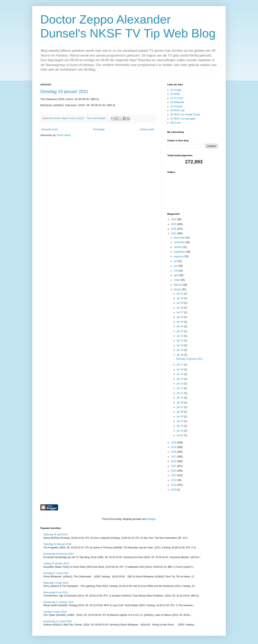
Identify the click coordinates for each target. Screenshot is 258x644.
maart (177, 280)
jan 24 (180, 326)
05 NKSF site (177, 110)
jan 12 (180, 388)
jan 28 (180, 308)
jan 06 (180, 412)
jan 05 (180, 417)
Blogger (152, 519)
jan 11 (180, 393)
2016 (174, 461)
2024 (174, 219)
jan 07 (180, 407)
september (180, 252)
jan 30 (180, 298)
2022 (174, 229)
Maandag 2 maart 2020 (56, 583)
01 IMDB (175, 94)
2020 (174, 443)
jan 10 (180, 398)
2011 (174, 485)
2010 (174, 490)
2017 (174, 457)
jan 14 (180, 379)
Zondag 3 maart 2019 (55, 612)
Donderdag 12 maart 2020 (57, 621)
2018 (174, 452)
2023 (174, 224)
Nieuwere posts (50, 129)
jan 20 (180, 345)
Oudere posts (147, 129)
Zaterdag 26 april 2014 (56, 535)
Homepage (99, 129)
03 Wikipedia (177, 102)
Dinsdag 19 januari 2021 (64, 91)
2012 (174, 480)
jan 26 (180, 317)
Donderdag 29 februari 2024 (58, 554)
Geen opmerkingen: (97, 118)
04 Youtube (176, 106)
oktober (178, 247)
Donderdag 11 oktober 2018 (58, 602)
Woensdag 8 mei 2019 (55, 592)
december (180, 238)
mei (176, 271)
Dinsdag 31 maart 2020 (56, 573)
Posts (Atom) (64, 135)
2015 (174, 466)
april (177, 275)
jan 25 (180, 322)
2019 (174, 447)
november (180, 242)
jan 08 (180, 402)
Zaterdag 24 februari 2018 (57, 544)
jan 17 (180, 365)
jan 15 (180, 374)
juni (176, 266)
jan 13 (180, 384)
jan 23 (180, 331)
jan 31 (180, 294)
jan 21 (180, 341)
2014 (174, 471)
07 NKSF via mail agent (183, 119)
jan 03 (180, 426)
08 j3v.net (175, 123)
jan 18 (180, 355)
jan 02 (180, 431)
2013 (174, 475)
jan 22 (180, 336)
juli (176, 261)
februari (178, 285)
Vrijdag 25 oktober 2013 (56, 563)
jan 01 (180, 435)
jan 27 (180, 312)
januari (178, 289)
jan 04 (180, 421)
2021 (174, 233)
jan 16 (180, 369)
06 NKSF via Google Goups (185, 115)
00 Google (176, 90)
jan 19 (180, 350)
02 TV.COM (177, 98)
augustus (179, 256)
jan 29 (180, 303)
